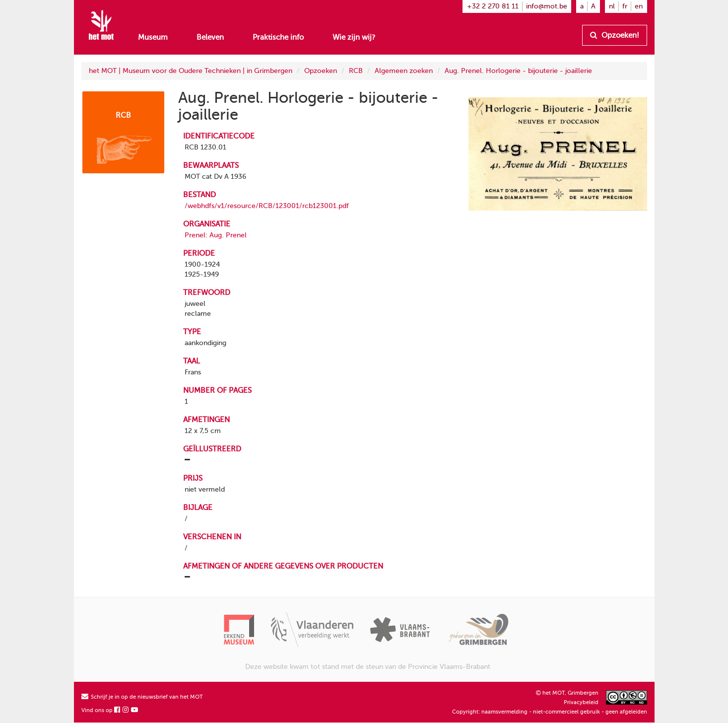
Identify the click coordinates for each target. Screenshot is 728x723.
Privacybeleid (581, 702)
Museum (153, 37)
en (639, 6)
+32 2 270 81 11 (493, 6)
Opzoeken (321, 71)
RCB (356, 71)
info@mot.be (547, 6)
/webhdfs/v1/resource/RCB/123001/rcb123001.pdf (267, 206)
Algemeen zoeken (404, 71)
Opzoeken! (615, 35)
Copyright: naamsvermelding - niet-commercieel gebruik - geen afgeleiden (550, 712)
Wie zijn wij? (354, 37)
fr (625, 6)
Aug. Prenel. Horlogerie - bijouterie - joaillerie (518, 71)
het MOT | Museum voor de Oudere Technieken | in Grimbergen (191, 71)
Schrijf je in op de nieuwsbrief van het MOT (142, 697)
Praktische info (278, 37)
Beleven (210, 37)
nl (612, 6)
